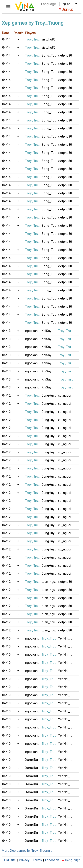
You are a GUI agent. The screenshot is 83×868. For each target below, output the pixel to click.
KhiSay (46, 331)
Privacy (24, 860)
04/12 (6, 396)
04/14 (6, 40)
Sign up (68, 9)
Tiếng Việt (72, 860)
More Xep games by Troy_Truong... (27, 851)
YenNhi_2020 (66, 639)
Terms (37, 860)
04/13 (6, 331)
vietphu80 (49, 40)
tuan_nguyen (50, 582)
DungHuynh (50, 396)
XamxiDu (32, 760)
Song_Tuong (50, 56)
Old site (10, 860)
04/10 (6, 639)
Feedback (52, 860)
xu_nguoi (65, 396)
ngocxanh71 (33, 331)
